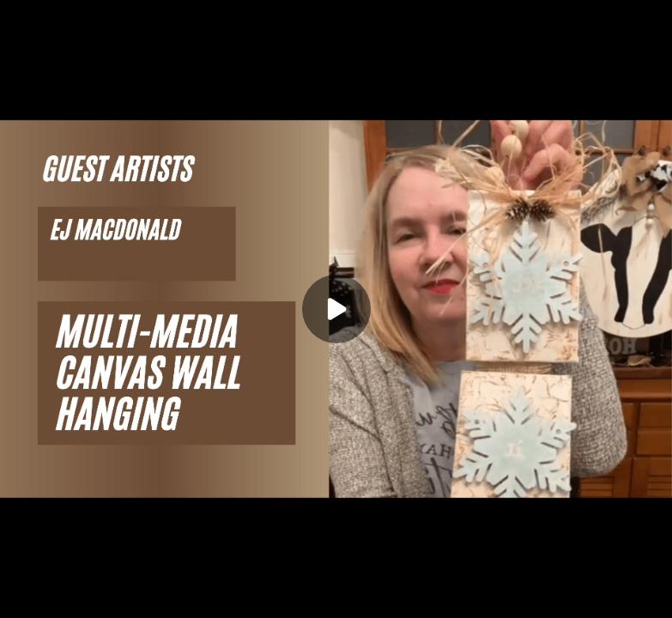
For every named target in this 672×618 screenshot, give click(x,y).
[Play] (336, 309)
